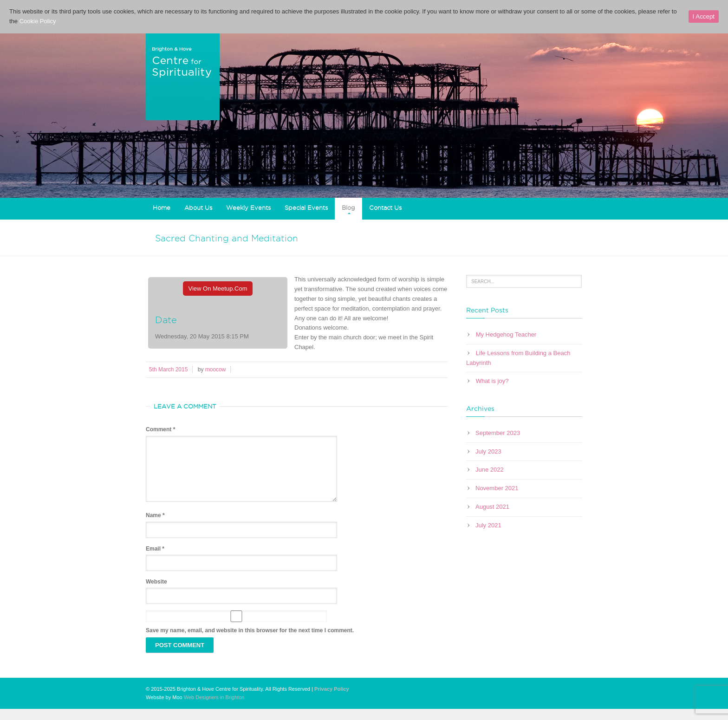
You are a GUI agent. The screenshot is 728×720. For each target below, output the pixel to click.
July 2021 (488, 525)
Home (162, 208)
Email (155, 560)
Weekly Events (248, 208)
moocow (216, 370)
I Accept (704, 16)
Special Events (306, 208)
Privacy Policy (332, 700)
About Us (198, 208)
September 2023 (498, 433)
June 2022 (490, 470)
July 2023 (488, 451)
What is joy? (492, 381)
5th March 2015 (168, 370)
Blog (348, 208)
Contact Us (385, 208)
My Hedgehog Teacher (506, 334)
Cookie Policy (38, 21)
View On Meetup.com (218, 289)
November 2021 (497, 488)
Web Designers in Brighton (214, 708)
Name (155, 526)
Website (156, 593)
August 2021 (492, 507)
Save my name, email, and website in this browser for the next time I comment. (250, 642)
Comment (160, 429)
